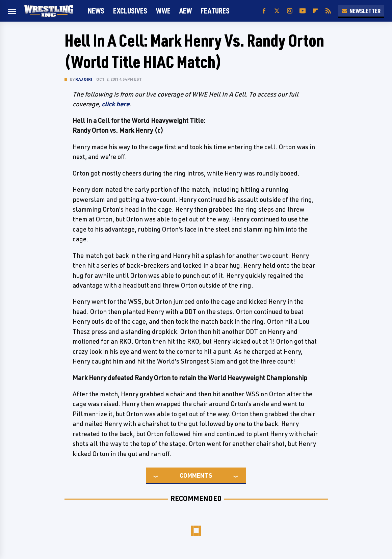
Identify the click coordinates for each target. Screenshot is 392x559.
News (96, 11)
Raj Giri (84, 79)
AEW (186, 11)
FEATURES (215, 11)
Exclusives (130, 11)
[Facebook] (264, 11)
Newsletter (361, 11)
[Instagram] (290, 11)
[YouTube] (303, 11)
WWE (163, 11)
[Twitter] (277, 11)
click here (115, 104)
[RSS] (328, 11)
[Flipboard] (315, 11)
